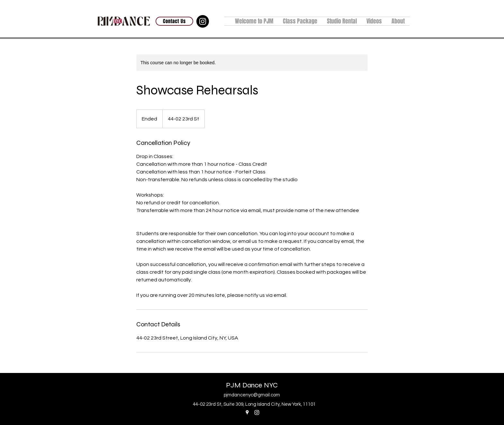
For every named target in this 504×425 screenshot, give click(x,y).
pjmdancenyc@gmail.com (252, 395)
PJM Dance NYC (252, 385)
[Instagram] (203, 21)
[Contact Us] (174, 21)
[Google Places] (247, 412)
